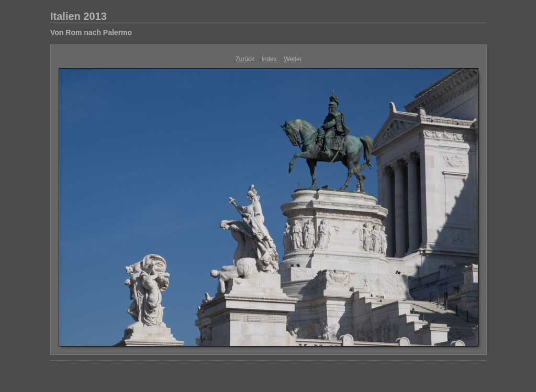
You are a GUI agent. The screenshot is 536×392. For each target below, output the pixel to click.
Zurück (245, 59)
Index (269, 59)
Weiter (293, 59)
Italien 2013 (79, 16)
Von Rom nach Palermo (91, 32)
